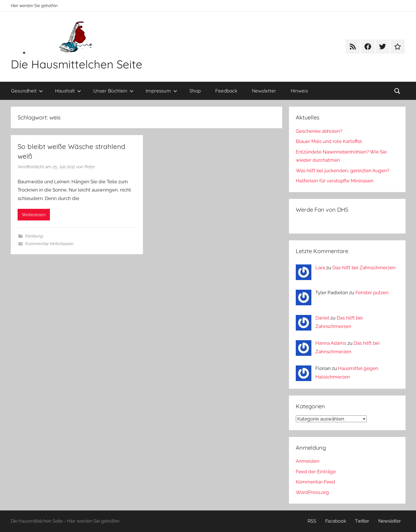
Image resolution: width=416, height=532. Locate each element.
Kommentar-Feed (315, 482)
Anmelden (308, 461)
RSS (312, 521)
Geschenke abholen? (319, 131)
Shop (195, 91)
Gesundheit (27, 91)
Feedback (226, 91)
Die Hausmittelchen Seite (77, 64)
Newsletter (264, 91)
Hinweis (299, 91)
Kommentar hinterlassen (49, 244)
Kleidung (34, 236)
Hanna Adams (331, 343)
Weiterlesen (34, 215)
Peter (90, 167)
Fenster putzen (372, 293)
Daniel (322, 318)
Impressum (161, 91)
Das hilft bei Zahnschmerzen (364, 268)
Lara (320, 268)
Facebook (336, 521)
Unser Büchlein (113, 91)
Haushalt (68, 91)
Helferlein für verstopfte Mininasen (335, 181)
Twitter (362, 521)
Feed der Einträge (316, 472)
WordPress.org (312, 492)
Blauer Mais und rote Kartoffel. (329, 141)
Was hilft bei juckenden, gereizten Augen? (343, 171)
